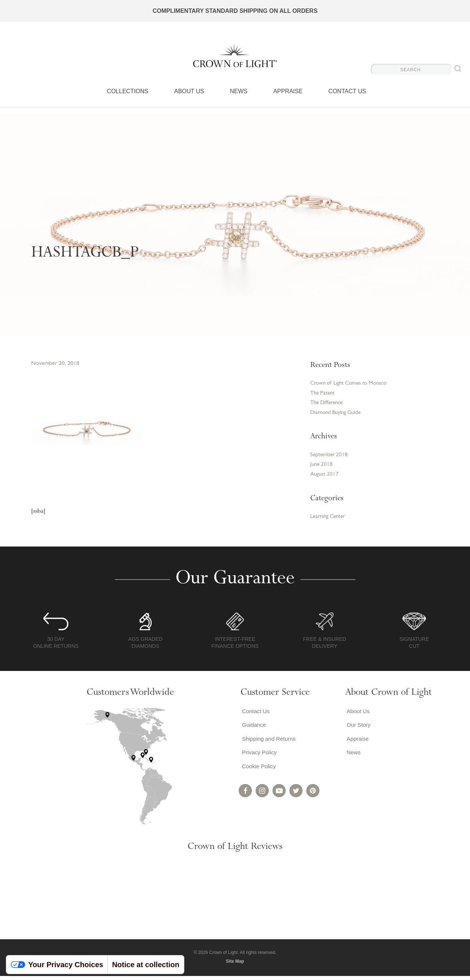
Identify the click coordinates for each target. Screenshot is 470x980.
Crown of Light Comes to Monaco (351, 384)
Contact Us (347, 97)
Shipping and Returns (269, 745)
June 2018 (322, 468)
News (239, 97)
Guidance (253, 730)
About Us (189, 97)
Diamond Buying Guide (337, 415)
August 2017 (325, 478)
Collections (128, 97)
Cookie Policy (258, 774)
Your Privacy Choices (57, 965)
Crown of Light (235, 59)
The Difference (328, 404)
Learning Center (330, 521)
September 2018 (330, 458)
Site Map (235, 965)
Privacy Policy (259, 760)
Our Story (358, 730)
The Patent (323, 394)
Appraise (288, 97)
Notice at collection (146, 965)
